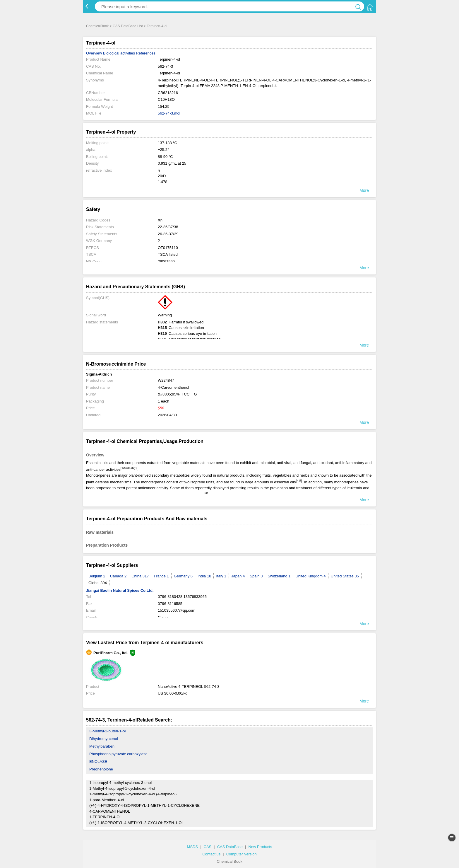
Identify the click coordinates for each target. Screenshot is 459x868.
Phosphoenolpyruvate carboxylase (118, 754)
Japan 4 (238, 576)
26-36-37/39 (168, 234)
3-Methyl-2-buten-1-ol (107, 731)
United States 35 (345, 576)
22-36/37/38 (168, 227)
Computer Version (242, 854)
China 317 (140, 576)
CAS (208, 847)
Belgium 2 (97, 576)
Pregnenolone (101, 769)
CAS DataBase (230, 847)
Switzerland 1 (279, 576)
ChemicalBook (97, 26)
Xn (160, 220)
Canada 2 (118, 576)
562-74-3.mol (169, 113)
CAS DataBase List (128, 26)
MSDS (193, 847)
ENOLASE (98, 762)
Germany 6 (183, 576)
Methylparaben (102, 746)
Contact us (211, 854)
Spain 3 (256, 576)
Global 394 (98, 583)
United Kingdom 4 (310, 576)
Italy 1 (221, 576)
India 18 (204, 576)
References (146, 53)
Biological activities (119, 53)
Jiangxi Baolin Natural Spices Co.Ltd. (120, 590)
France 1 (161, 576)
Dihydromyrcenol (104, 739)
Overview (94, 53)
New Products (260, 847)
